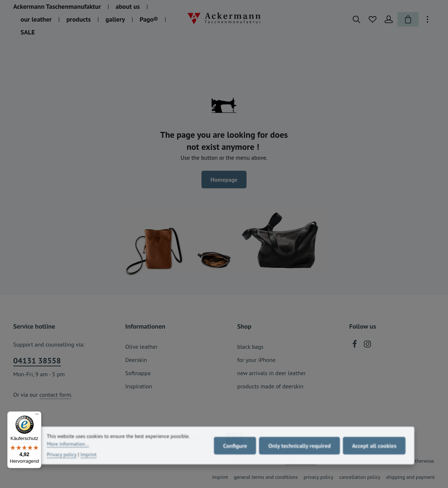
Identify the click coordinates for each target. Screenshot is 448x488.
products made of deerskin (271, 386)
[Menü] (37, 416)
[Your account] (389, 19)
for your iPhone (257, 360)
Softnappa (138, 373)
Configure (235, 459)
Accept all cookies (374, 459)
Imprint (89, 468)
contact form (55, 395)
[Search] (356, 19)
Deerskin (136, 360)
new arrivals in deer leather (272, 373)
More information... (68, 458)
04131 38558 (37, 361)
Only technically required (299, 459)
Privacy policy (62, 468)
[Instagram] (367, 346)
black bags (251, 347)
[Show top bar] (427, 19)
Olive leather (141, 347)
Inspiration (139, 386)
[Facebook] (355, 346)
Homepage (224, 180)
